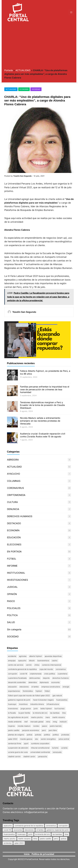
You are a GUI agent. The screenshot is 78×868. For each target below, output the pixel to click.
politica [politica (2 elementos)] (47, 735)
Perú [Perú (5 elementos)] (44, 730)
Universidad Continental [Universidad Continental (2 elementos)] (40, 752)
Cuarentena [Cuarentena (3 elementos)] (62, 674)
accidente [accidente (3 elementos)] (12, 656)
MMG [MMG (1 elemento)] (55, 722)
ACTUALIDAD (23, 70)
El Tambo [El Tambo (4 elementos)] (35, 687)
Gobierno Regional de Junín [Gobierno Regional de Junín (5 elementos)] (19, 700)
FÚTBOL (12, 559)
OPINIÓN (12, 594)
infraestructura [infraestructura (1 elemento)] (53, 704)
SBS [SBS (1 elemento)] (36, 739)
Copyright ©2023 (17, 859)
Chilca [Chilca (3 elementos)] (37, 665)
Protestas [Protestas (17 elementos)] (65, 735)
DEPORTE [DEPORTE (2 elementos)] (46, 678)
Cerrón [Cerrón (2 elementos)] (29, 665)
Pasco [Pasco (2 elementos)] (45, 726)
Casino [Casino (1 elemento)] (55, 661)
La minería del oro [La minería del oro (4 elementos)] (40, 713)
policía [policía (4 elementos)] (30, 735)
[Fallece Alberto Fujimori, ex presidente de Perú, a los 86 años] (12, 375)
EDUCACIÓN (14, 537)
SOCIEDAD (36, 89)
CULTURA (12, 502)
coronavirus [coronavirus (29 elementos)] (61, 669)
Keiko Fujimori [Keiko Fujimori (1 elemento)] (46, 708)
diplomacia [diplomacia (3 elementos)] (44, 682)
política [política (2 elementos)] (56, 735)
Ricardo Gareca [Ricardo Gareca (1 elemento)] (26, 739)
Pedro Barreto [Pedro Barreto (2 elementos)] (56, 726)
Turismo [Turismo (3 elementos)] (55, 748)
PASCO (11, 601)
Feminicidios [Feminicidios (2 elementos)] (28, 691)
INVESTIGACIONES (18, 580)
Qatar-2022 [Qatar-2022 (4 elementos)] (13, 739)
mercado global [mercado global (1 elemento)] (37, 722)
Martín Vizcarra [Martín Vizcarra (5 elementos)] (59, 717)
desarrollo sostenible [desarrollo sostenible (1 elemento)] (17, 682)
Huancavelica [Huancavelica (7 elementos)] (62, 700)
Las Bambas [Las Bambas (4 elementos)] (55, 713)
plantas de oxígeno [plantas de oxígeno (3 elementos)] (16, 735)
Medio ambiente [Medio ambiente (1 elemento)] (15, 722)
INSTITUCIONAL (16, 573)
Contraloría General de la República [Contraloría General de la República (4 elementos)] (22, 669)
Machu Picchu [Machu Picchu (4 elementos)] (37, 717)
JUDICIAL (12, 587)
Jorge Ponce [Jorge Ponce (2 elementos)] (26, 708)
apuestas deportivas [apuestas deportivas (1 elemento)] (53, 656)
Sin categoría (14, 629)
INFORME (12, 566)
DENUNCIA (13, 509)
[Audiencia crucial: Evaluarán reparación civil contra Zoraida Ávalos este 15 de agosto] (12, 438)
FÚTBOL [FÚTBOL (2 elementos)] (47, 691)
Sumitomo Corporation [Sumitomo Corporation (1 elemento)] (40, 743)
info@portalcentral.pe (36, 812)
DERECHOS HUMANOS (20, 516)
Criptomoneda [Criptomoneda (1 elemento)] (36, 674)
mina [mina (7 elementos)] (48, 722)
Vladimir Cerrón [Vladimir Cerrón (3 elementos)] (14, 756)
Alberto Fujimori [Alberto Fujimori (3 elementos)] (36, 656)
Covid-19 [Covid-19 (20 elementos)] (24, 674)
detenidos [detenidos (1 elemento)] (33, 682)
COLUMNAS (14, 481)
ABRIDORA (13, 460)
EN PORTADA (14, 552)
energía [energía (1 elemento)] (66, 687)
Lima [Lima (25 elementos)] (64, 713)
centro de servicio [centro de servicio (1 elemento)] (16, 665)
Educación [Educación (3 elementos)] (12, 687)
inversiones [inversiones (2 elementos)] (13, 708)
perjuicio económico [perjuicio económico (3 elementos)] (31, 730)
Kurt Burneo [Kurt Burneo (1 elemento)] (60, 708)
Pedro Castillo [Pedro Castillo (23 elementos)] (14, 730)
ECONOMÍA (24, 89)
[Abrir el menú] (71, 12)
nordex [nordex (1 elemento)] (36, 726)
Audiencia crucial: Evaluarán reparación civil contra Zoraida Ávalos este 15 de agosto (43, 435)
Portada (9, 70)
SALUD (11, 622)
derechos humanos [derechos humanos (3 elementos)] (61, 678)
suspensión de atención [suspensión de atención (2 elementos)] (18, 748)
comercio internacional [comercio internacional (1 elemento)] (52, 665)
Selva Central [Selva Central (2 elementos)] (64, 739)
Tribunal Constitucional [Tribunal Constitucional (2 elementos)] (40, 748)
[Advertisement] (39, 45)
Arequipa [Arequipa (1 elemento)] (12, 661)
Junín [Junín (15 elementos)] (36, 708)
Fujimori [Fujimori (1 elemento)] (39, 691)
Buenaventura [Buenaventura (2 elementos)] (43, 661)
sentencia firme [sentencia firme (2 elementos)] (15, 743)
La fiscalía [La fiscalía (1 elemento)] (12, 713)
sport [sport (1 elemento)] (26, 743)
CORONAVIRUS (15, 488)
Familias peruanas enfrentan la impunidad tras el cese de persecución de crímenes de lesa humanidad (45, 389)
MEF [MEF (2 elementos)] (26, 722)
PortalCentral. (32, 859)
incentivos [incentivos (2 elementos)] (23, 704)
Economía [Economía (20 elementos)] (55, 682)
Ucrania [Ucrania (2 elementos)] (64, 748)
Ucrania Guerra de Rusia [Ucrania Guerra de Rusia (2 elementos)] (18, 752)
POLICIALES (14, 608)
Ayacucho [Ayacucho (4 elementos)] (22, 661)
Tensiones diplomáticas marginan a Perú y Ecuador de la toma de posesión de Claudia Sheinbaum (42, 405)
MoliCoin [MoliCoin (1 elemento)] (63, 722)
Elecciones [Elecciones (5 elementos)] (24, 687)
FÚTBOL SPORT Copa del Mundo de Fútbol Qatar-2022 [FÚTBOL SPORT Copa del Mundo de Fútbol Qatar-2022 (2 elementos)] (29, 695)
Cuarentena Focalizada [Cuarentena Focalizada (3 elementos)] (17, 678)
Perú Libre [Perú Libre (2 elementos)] (53, 730)
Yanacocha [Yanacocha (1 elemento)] (42, 756)
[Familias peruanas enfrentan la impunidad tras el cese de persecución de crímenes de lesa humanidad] (12, 391)
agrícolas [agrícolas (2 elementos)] (23, 656)
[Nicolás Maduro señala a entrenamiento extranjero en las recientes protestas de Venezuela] (12, 422)
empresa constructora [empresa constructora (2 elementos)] (51, 687)
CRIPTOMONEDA (16, 495)
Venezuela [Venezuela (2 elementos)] (57, 752)
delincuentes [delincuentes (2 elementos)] (35, 678)
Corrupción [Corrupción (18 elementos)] (13, 674)
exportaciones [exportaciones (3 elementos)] (14, 691)
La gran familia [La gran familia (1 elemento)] (24, 713)
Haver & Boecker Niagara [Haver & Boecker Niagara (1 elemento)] (43, 700)
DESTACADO (14, 523)
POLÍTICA (12, 615)
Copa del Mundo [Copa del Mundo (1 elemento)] (46, 669)
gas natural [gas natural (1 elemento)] (57, 695)
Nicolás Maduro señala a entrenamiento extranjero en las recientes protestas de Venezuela (40, 421)
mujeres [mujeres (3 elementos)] (11, 726)
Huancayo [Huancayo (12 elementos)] (12, 704)
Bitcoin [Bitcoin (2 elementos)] (32, 661)
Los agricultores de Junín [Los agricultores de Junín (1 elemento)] (18, 717)
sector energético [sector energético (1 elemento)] (48, 739)
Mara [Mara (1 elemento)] (48, 717)
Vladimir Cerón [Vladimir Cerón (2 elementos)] (29, 756)
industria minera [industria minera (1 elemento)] (37, 704)
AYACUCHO (14, 474)
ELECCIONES (14, 545)
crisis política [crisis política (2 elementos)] (50, 674)
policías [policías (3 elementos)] (38, 735)
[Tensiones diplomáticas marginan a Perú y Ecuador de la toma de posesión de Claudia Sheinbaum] (12, 407)
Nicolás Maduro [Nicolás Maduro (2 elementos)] (24, 726)
